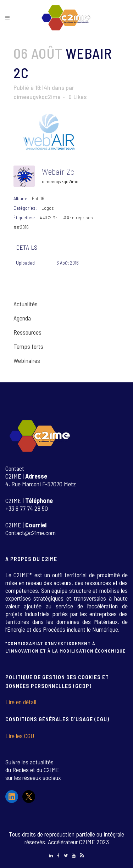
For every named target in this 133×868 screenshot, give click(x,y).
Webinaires (27, 360)
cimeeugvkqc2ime (37, 97)
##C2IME (49, 217)
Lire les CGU (20, 736)
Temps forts (28, 346)
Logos (48, 208)
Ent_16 (38, 198)
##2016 (21, 227)
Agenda (22, 318)
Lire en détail (21, 702)
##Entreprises (78, 217)
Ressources (27, 332)
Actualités (26, 304)
